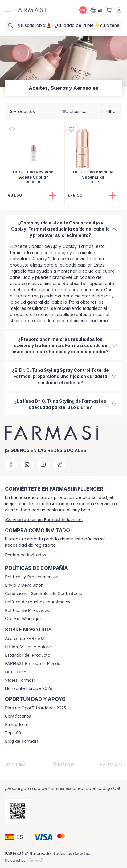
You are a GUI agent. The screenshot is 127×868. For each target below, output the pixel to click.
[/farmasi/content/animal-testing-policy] (37, 602)
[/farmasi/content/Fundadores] (17, 725)
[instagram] (27, 465)
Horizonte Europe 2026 (29, 688)
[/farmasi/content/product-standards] (28, 655)
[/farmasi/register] (44, 520)
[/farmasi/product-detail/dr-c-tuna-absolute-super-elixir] (93, 156)
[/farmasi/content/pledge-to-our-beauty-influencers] (16, 672)
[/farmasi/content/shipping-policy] (24, 585)
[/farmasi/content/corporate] (33, 664)
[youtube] (43, 465)
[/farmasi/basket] (109, 10)
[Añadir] (52, 195)
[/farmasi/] (30, 10)
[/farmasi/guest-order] (25, 555)
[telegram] (59, 465)
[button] (16, 837)
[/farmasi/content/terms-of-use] (45, 594)
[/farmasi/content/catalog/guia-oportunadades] (35, 708)
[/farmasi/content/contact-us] (18, 716)
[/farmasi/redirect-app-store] (17, 811)
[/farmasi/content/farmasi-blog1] (21, 741)
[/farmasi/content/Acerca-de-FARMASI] (25, 639)
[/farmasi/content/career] (20, 680)
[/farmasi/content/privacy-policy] (27, 610)
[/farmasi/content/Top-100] (13, 733)
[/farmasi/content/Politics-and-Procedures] (31, 577)
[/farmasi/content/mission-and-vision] (29, 647)
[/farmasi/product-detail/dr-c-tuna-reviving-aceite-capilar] (33, 156)
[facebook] (11, 465)
